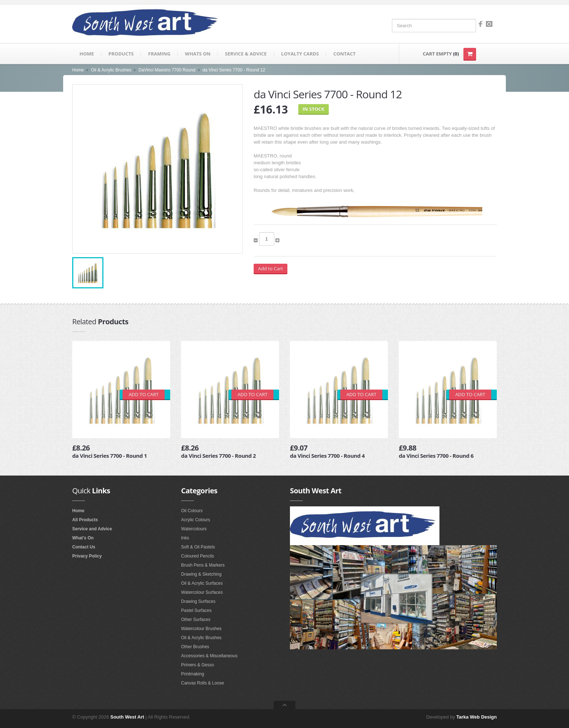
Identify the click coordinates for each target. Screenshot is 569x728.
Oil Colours (192, 511)
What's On (83, 538)
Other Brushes (195, 647)
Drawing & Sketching (201, 574)
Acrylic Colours (196, 520)
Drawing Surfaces (198, 601)
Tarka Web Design (477, 717)
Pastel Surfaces (196, 610)
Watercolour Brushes (201, 629)
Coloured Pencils (198, 556)
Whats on (198, 54)
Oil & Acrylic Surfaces (202, 583)
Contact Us (84, 547)
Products (121, 54)
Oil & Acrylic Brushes (111, 70)
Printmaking (193, 674)
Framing (159, 54)
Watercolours (194, 529)
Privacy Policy (87, 556)
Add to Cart (271, 268)
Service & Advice (246, 54)
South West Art (127, 717)
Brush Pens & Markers (203, 565)
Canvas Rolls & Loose (202, 683)
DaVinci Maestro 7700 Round (167, 70)
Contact (345, 54)
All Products (85, 520)
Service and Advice (92, 529)
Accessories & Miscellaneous (209, 656)
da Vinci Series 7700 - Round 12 (234, 70)
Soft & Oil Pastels (198, 547)
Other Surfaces (196, 620)
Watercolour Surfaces (202, 592)
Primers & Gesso (198, 665)
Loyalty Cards (300, 54)
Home (87, 54)
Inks (185, 538)
